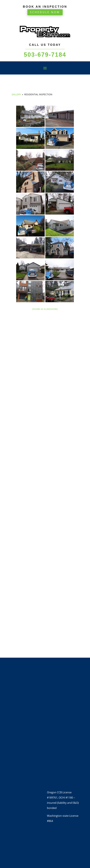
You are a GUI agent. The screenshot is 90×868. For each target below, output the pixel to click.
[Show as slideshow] (45, 309)
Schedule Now (45, 12)
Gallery (16, 94)
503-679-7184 (45, 55)
